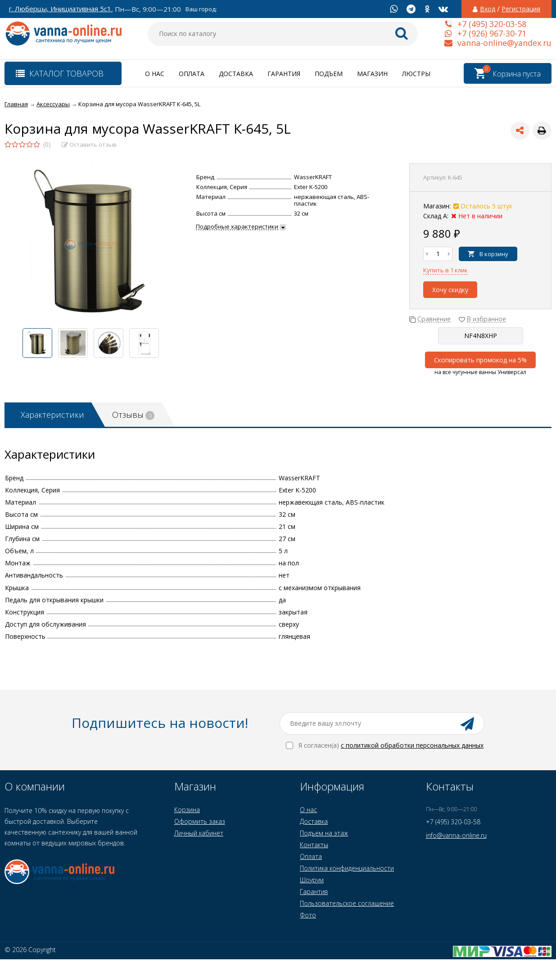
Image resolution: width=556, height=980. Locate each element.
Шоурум (312, 880)
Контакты (314, 845)
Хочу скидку (450, 290)
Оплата (192, 74)
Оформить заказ (200, 821)
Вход (488, 9)
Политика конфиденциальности (347, 868)
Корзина (187, 810)
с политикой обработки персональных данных (412, 745)
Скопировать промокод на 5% (480, 360)
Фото (308, 915)
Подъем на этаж (324, 833)
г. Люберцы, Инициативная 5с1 (60, 9)
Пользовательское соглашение (347, 903)
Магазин (372, 74)
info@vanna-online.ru (456, 835)
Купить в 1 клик (445, 270)
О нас (155, 74)
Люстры (416, 74)
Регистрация (521, 9)
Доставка (236, 74)
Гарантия (284, 74)
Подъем (329, 74)
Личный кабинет (199, 833)
